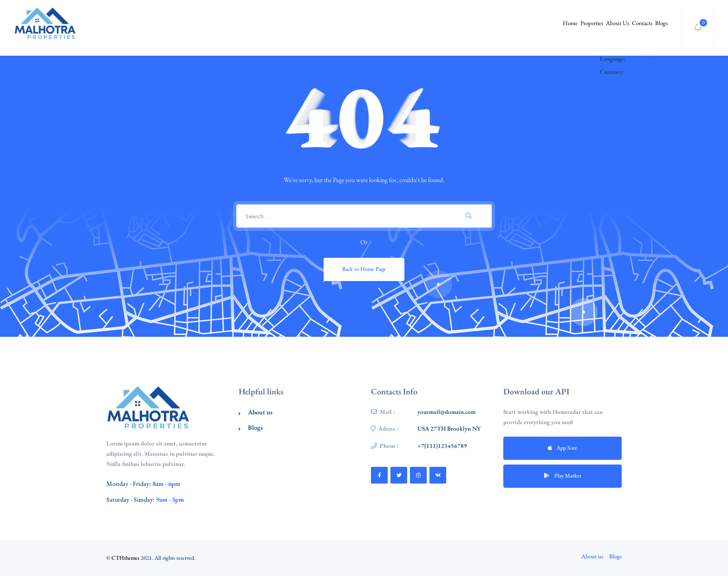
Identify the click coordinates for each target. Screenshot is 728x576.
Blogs (657, 28)
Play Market (563, 476)
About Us (594, 28)
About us (260, 412)
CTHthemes (125, 558)
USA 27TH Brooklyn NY (449, 429)
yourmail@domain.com (446, 412)
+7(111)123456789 (442, 446)
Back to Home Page (364, 269)
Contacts (628, 28)
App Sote (562, 448)
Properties (559, 28)
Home (528, 28)
